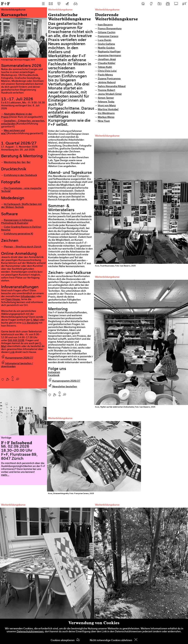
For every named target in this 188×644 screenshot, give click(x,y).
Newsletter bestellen (63, 387)
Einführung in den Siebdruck (20, 175)
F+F (6, 4)
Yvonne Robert (106, 90)
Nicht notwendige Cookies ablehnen (111, 641)
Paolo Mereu (105, 75)
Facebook (54, 375)
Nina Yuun (104, 121)
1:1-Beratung (30, 323)
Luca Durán (105, 40)
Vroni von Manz (107, 106)
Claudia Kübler (107, 63)
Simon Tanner (106, 98)
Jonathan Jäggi (107, 60)
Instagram (54, 373)
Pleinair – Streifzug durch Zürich (23, 247)
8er (29, 162)
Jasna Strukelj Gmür (110, 94)
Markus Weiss (106, 117)
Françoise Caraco (108, 36)
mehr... (5, 475)
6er (23, 162)
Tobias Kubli (105, 67)
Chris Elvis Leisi (107, 71)
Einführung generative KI (18, 234)
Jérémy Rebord (107, 83)
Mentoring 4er (12, 162)
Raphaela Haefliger (109, 52)
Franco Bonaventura (110, 29)
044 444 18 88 (16, 341)
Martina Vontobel (108, 110)
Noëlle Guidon (106, 48)
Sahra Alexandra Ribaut (112, 87)
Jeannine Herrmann (109, 56)
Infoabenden (28, 297)
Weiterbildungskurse (107, 10)
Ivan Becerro (105, 25)
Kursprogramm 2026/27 (17, 358)
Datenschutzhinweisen (30, 632)
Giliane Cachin (107, 33)
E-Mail (35, 320)
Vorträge (6, 438)
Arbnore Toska (106, 102)
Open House (13, 300)
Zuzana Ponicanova (109, 79)
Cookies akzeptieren (63, 641)
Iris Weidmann (106, 113)
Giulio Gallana (106, 44)
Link (12, 352)
